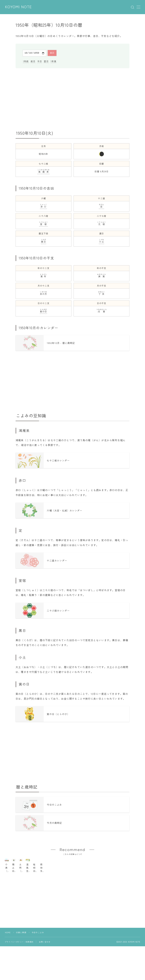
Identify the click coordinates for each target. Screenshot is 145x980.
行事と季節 (21, 948)
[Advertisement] (72, 99)
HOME (8, 948)
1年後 (53, 61)
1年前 (26, 61)
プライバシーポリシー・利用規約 (19, 957)
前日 (33, 61)
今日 (40, 61)
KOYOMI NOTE (19, 7)
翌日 (46, 61)
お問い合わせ (45, 957)
